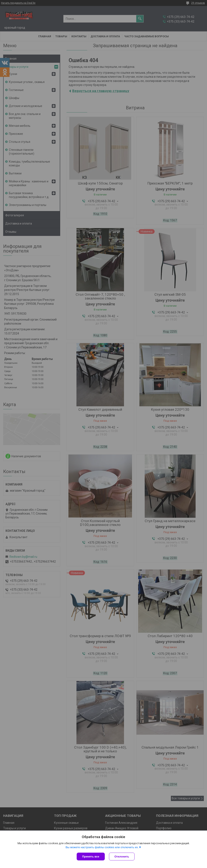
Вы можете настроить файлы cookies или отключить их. (102, 847)
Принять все (91, 857)
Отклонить (122, 857)
